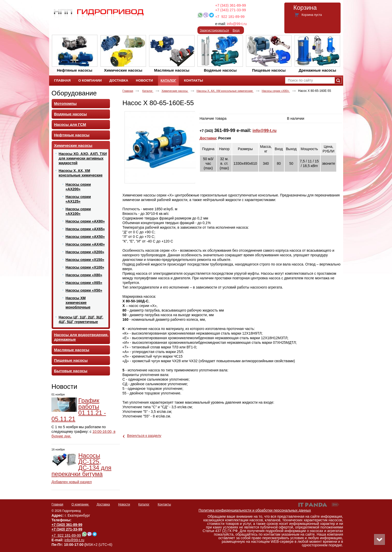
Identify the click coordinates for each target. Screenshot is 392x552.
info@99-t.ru (237, 24)
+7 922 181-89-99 (230, 17)
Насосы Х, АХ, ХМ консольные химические (225, 91)
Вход (236, 30)
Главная (128, 91)
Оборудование (74, 93)
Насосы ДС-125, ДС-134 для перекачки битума (81, 465)
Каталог (168, 80)
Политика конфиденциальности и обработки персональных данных (255, 510)
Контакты (164, 504)
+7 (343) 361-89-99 (231, 5)
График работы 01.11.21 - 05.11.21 (79, 410)
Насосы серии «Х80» (276, 91)
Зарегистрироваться (214, 30)
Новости (64, 387)
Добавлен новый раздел (72, 482)
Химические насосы (175, 91)
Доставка (208, 138)
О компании (81, 504)
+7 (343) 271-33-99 (231, 10)
